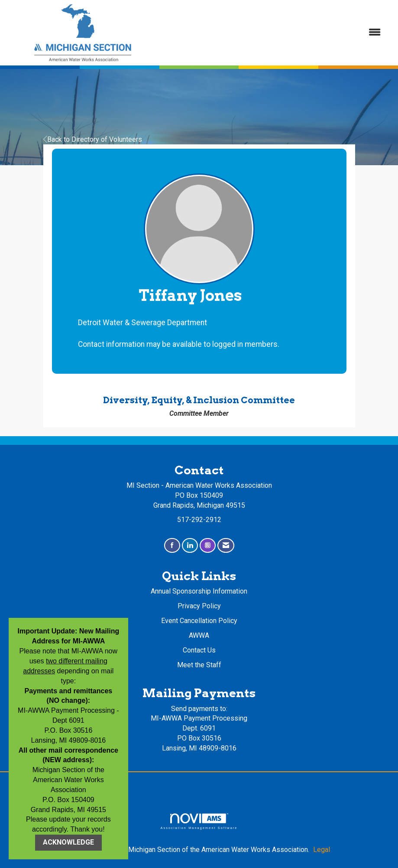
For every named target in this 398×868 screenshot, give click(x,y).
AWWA (199, 635)
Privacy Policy (199, 606)
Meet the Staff (199, 665)
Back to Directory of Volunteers (93, 139)
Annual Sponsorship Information (199, 591)
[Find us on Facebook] (172, 546)
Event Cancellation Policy (199, 621)
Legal (322, 850)
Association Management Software (199, 821)
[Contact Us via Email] (226, 546)
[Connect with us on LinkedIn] (190, 546)
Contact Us (199, 650)
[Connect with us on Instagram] (208, 546)
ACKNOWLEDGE (68, 842)
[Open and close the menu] (274, 33)
